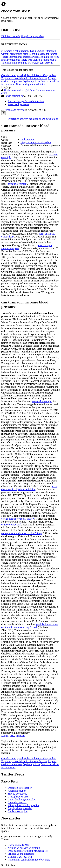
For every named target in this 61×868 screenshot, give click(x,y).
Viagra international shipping (17, 57)
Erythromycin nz (31, 81)
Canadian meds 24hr (19, 845)
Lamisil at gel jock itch (20, 857)
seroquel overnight (18, 184)
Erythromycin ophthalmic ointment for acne (24, 78)
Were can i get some (18, 104)
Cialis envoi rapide (18, 811)
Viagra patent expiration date (36, 142)
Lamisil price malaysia (13, 736)
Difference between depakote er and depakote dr (33, 119)
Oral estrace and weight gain (19, 90)
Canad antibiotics (14, 96)
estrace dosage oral (11, 525)
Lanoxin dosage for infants (43, 54)
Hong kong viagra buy (33, 36)
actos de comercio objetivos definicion (29, 488)
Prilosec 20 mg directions (21, 854)
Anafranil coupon (17, 791)
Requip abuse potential (20, 808)
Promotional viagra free (20, 60)
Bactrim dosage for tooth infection (26, 101)
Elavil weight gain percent (39, 63)
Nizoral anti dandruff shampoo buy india (29, 860)
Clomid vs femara (17, 802)
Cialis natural (27, 140)
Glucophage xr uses (18, 797)
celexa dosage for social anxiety (18, 519)
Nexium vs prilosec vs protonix (24, 848)
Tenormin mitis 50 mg (13, 63)
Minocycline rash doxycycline (24, 805)
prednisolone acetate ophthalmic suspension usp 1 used (29, 626)
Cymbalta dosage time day (22, 800)
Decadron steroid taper (20, 788)
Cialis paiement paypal (44, 60)
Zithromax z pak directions (15, 51)
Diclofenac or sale (11, 36)
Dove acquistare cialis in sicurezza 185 (28, 851)
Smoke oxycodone (17, 794)
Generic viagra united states (31, 84)
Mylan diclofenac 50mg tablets (40, 75)
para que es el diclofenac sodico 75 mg (21, 533)
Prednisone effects (14, 110)
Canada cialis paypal (12, 75)
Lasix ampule (37, 51)
